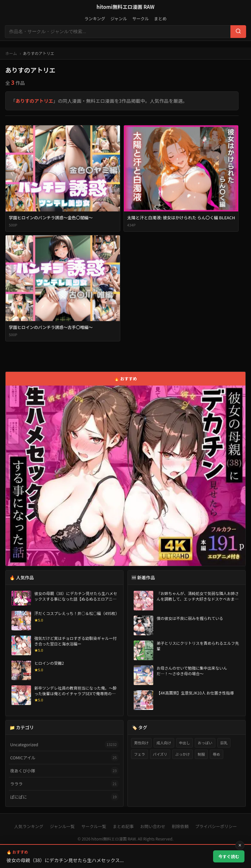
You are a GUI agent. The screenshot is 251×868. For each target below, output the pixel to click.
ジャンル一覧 (62, 826)
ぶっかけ (183, 754)
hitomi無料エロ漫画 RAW (125, 7)
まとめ (160, 18)
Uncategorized (64, 744)
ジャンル (119, 18)
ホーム (11, 53)
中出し (185, 743)
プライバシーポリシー (216, 826)
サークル (140, 18)
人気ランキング (29, 826)
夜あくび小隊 (64, 771)
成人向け (164, 743)
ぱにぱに (64, 797)
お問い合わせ (153, 826)
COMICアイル (64, 758)
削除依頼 (180, 826)
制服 (201, 754)
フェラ (140, 754)
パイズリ (160, 754)
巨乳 (224, 743)
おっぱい (205, 743)
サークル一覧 (94, 826)
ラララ (64, 784)
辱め (216, 754)
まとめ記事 (123, 826)
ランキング (95, 18)
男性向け (141, 743)
